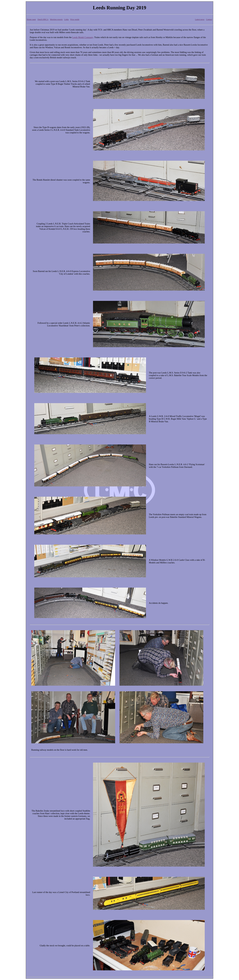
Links (66, 19)
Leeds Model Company (83, 37)
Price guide (75, 19)
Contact (209, 19)
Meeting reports (56, 19)
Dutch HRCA (43, 19)
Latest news (200, 19)
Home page (31, 19)
